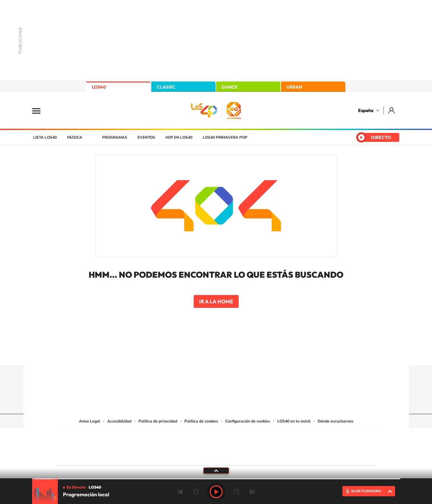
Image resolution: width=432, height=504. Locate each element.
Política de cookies (201, 421)
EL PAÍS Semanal (278, 445)
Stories (255, 352)
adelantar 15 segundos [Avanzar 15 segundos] (237, 492)
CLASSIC (166, 87)
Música (75, 137)
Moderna (170, 455)
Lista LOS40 (45, 137)
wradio (205, 445)
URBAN (294, 87)
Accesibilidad (119, 421)
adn (307, 437)
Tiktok (190, 352)
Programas (115, 137)
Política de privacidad (158, 421)
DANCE (230, 87)
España (366, 110)
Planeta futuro (301, 445)
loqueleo (285, 455)
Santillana (203, 437)
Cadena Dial (254, 445)
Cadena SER (265, 437)
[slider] (216, 479)
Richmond (138, 455)
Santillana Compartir (237, 437)
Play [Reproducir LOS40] (216, 492)
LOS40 (99, 87)
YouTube (203, 352)
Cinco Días (230, 445)
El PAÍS (142, 437)
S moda (256, 455)
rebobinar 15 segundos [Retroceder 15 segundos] (196, 492)
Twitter (216, 352)
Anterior (180, 492)
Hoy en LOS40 (179, 137)
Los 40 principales (173, 437)
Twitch (242, 352)
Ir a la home (216, 301)
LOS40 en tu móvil (294, 421)
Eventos (146, 137)
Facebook (229, 352)
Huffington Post (151, 445)
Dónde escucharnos (335, 421)
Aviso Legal (90, 421)
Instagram (178, 352)
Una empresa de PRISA (85, 443)
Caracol (330, 437)
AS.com (285, 437)
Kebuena (324, 445)
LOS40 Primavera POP (225, 137)
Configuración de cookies (248, 421)
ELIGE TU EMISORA (366, 491)
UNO (187, 445)
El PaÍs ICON (229, 455)
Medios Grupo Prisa (85, 458)
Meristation (315, 455)
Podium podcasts (202, 455)
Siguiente (252, 492)
